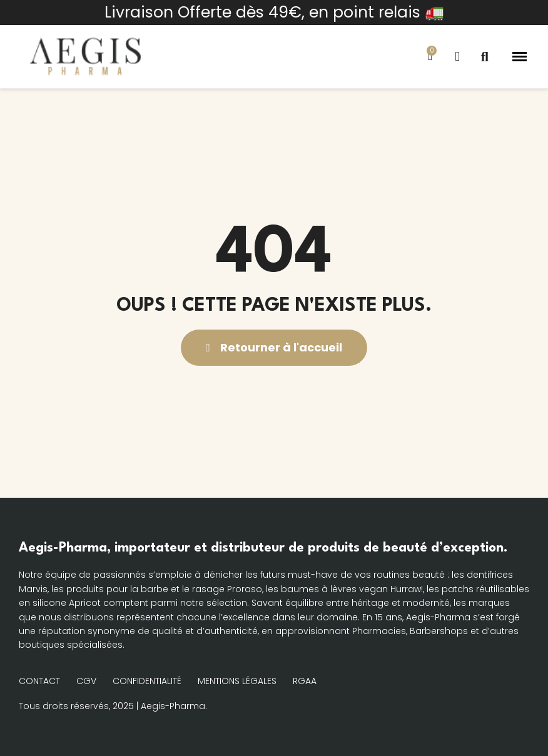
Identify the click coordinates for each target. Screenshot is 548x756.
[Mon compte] (457, 57)
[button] (485, 57)
